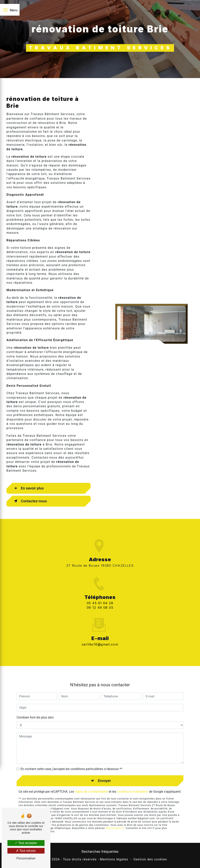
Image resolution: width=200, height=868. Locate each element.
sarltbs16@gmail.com (100, 638)
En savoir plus (28, 488)
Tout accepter (26, 843)
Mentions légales (114, 860)
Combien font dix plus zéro (35, 711)
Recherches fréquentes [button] (100, 852)
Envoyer (104, 774)
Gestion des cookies (150, 860)
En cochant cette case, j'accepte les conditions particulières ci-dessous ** (71, 763)
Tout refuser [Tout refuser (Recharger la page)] (26, 851)
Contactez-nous (30, 501)
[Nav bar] (10, 10)
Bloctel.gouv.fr (115, 822)
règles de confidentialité (91, 785)
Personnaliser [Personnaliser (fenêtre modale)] (26, 858)
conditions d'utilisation (133, 785)
